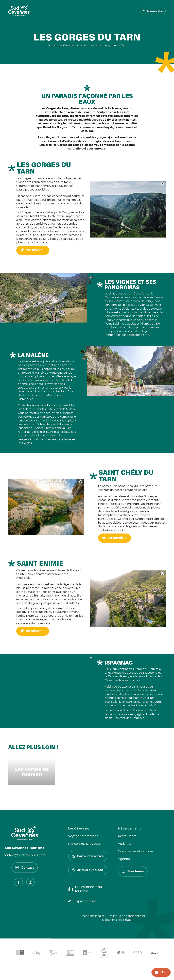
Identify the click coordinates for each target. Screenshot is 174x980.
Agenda (124, 859)
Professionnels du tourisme (85, 889)
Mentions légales (93, 916)
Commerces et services (136, 851)
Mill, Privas (124, 920)
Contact (25, 868)
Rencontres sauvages (84, 844)
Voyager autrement (83, 836)
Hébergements (129, 828)
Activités (124, 844)
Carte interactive (88, 856)
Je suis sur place (153, 11)
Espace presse (82, 901)
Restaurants (127, 836)
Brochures (133, 871)
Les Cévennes (79, 828)
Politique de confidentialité (127, 916)
